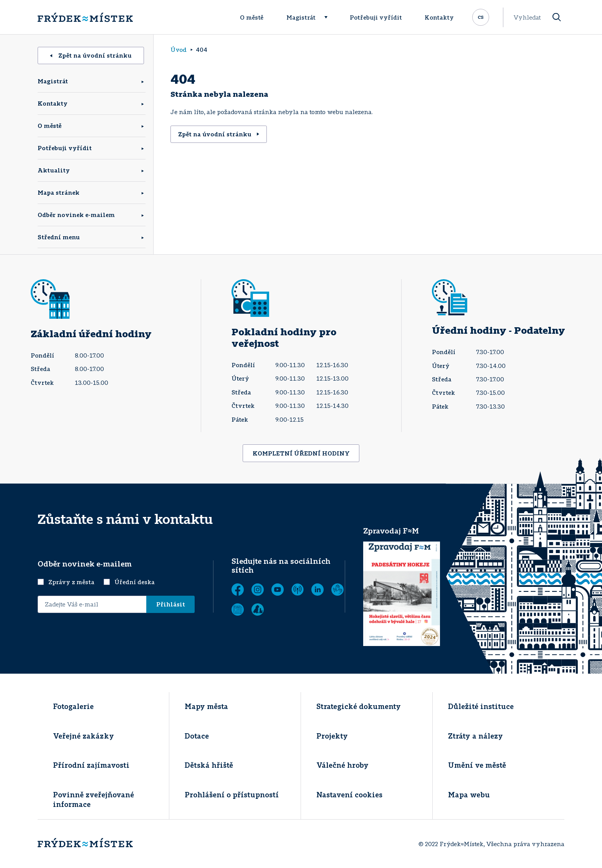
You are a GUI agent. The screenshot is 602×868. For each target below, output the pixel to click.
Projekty (332, 736)
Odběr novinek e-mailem (76, 215)
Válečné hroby (342, 765)
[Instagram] (258, 590)
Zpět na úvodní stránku (91, 55)
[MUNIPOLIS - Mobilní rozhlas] (298, 590)
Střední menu (59, 237)
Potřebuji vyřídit (376, 17)
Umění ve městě (477, 765)
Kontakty (439, 17)
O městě (252, 17)
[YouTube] (278, 590)
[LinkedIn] (318, 590)
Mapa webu (469, 795)
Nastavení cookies (349, 795)
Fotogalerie (73, 706)
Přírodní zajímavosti (91, 765)
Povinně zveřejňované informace (93, 799)
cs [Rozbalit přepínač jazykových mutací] (481, 17)
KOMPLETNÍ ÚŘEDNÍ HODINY (301, 453)
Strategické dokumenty (359, 706)
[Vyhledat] (557, 17)
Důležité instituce (481, 706)
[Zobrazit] (238, 610)
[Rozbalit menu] (329, 17)
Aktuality (54, 170)
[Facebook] (238, 590)
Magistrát (301, 17)
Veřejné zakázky (84, 736)
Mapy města (206, 706)
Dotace (197, 736)
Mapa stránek (59, 192)
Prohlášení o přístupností (232, 795)
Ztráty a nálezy (475, 736)
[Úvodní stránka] (85, 17)
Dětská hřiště (209, 765)
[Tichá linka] (337, 590)
